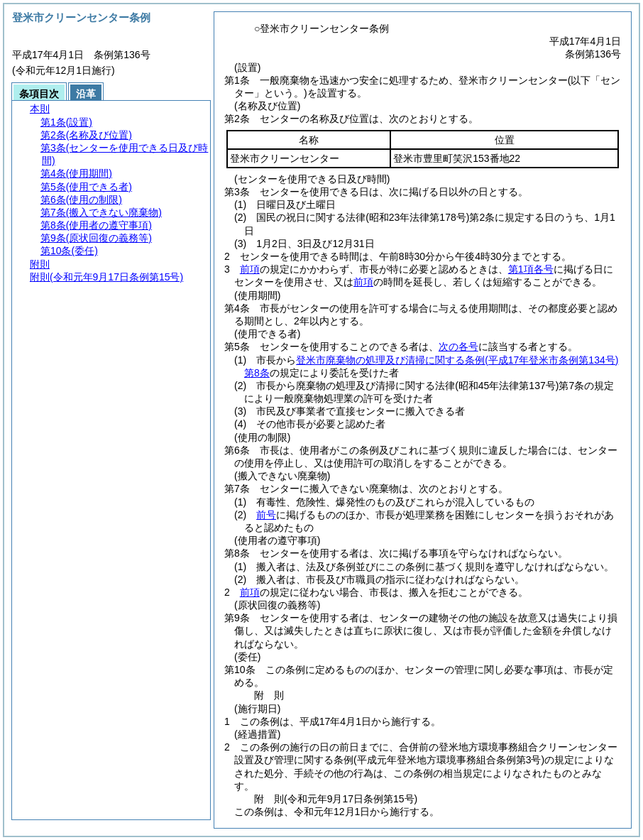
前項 (250, 269)
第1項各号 (531, 269)
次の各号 (458, 347)
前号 (266, 515)
